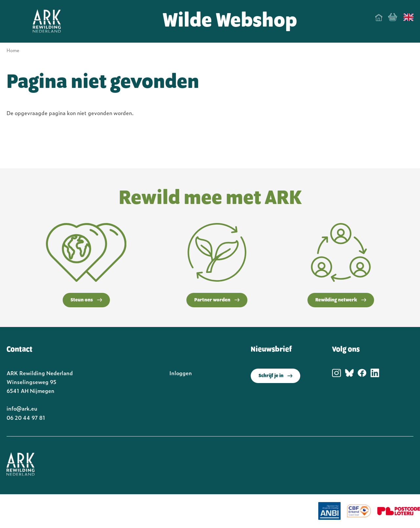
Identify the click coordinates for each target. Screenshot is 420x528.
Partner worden (217, 300)
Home (379, 17)
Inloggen (181, 373)
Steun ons (86, 300)
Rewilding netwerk (341, 300)
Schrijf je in (275, 376)
